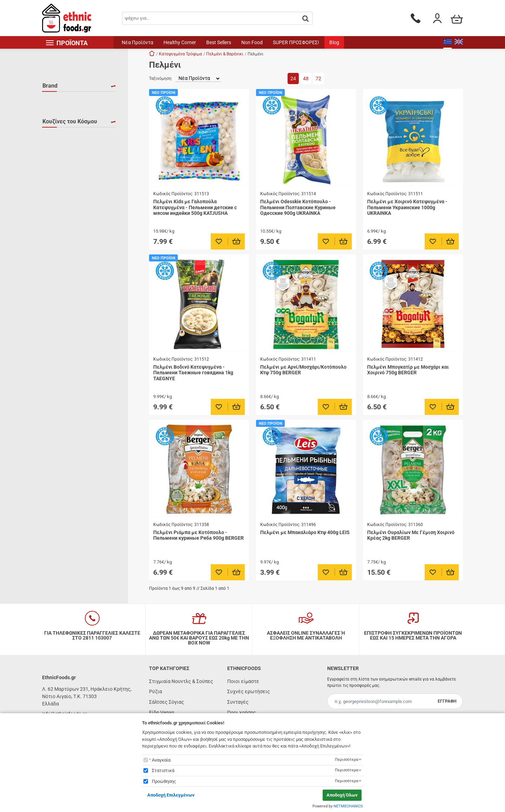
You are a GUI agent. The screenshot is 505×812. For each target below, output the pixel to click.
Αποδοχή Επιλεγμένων (171, 795)
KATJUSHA (63, 111)
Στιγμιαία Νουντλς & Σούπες (181, 681)
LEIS (56, 121)
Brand (50, 86)
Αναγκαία (161, 760)
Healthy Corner (180, 42)
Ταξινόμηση (160, 79)
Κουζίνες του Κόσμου (70, 158)
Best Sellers (219, 42)
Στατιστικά (163, 770)
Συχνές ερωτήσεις (249, 691)
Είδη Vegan (162, 712)
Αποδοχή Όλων (342, 795)
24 (293, 79)
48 (306, 79)
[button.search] (305, 19)
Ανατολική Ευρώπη (72, 173)
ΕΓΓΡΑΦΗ (447, 701)
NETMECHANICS (348, 806)
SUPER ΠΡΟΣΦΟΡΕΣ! (296, 42)
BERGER (60, 101)
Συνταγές (238, 702)
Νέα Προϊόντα (137, 42)
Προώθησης (164, 781)
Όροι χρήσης (242, 712)
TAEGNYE (61, 131)
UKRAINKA (63, 141)
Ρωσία (58, 183)
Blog (334, 42)
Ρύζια (156, 691)
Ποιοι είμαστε (243, 681)
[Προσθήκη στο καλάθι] (237, 241)
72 (318, 79)
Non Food (252, 42)
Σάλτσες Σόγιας (167, 702)
